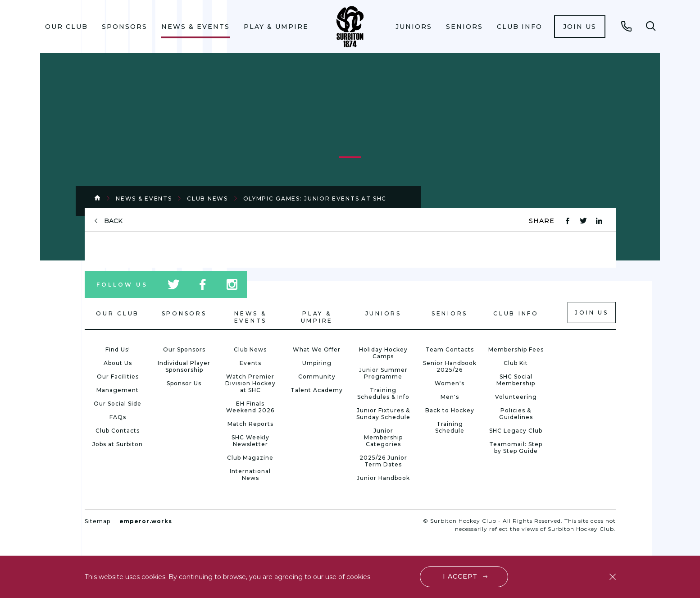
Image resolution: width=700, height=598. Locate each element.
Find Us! (118, 349)
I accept (460, 576)
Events (250, 363)
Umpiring (317, 363)
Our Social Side (118, 404)
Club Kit (516, 363)
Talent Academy (317, 390)
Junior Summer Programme (383, 373)
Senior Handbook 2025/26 (450, 366)
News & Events (195, 27)
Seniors (464, 27)
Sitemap (98, 521)
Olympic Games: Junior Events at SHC (315, 199)
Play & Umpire (276, 27)
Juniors (414, 27)
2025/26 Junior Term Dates (383, 461)
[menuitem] (67, 27)
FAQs (118, 417)
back (113, 221)
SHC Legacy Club (516, 431)
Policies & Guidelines (516, 414)
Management (118, 390)
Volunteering (516, 397)
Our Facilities (118, 377)
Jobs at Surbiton (118, 444)
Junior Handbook (383, 478)
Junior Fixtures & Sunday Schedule (383, 414)
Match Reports (250, 424)
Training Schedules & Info (383, 393)
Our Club (66, 27)
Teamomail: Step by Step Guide (516, 447)
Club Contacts (118, 431)
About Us (118, 363)
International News (250, 475)
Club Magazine (250, 458)
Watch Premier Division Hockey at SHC (250, 383)
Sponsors (125, 27)
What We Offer (317, 349)
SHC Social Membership (516, 380)
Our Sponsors (184, 349)
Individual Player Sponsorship (184, 366)
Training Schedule (450, 427)
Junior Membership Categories (383, 437)
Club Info (520, 27)
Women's (450, 383)
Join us (580, 27)
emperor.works (146, 521)
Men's (450, 397)
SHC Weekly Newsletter (250, 441)
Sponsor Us (184, 383)
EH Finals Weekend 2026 (250, 407)
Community (317, 377)
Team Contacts (450, 349)
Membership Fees (516, 349)
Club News (207, 199)
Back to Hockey (450, 410)
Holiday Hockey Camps (383, 353)
